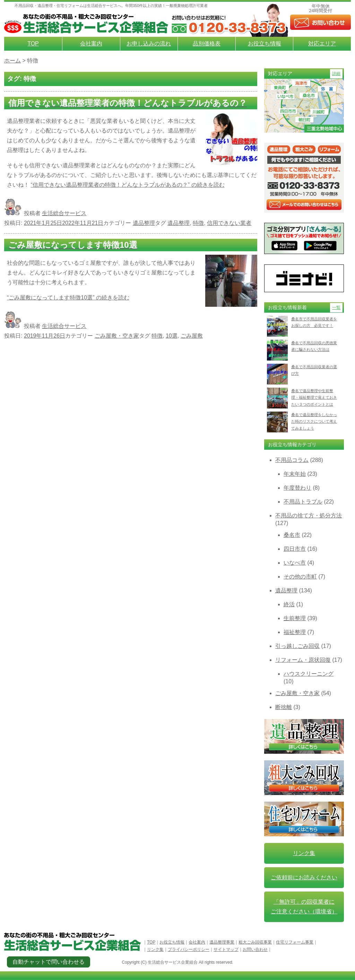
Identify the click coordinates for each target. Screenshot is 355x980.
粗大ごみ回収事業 (255, 942)
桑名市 (292, 535)
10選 (172, 336)
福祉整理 (295, 632)
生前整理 (295, 618)
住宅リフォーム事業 (295, 942)
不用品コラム (292, 460)
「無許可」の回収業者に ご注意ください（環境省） (304, 907)
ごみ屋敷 (192, 336)
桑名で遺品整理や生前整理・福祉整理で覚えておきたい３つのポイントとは (314, 398)
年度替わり (297, 488)
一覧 (336, 307)
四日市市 (295, 549)
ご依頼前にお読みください (304, 877)
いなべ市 (295, 563)
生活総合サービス (64, 213)
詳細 (336, 74)
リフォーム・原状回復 (303, 660)
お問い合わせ (255, 949)
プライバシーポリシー (189, 949)
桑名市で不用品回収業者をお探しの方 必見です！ (314, 322)
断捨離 (284, 707)
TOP (33, 44)
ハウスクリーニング (309, 674)
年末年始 (295, 474)
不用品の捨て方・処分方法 (309, 516)
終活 (289, 604)
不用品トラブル (303, 502)
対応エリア (322, 44)
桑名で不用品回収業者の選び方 (314, 370)
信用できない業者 (229, 223)
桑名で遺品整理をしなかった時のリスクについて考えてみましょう (314, 421)
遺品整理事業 (222, 942)
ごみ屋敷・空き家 (117, 336)
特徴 (198, 223)
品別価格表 (207, 44)
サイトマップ (226, 949)
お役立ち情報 (265, 44)
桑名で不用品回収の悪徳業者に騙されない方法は (314, 346)
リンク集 (304, 853)
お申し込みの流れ (149, 44)
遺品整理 (144, 223)
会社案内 (91, 44)
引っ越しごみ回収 (297, 646)
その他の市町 (300, 577)
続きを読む (127, 185)
